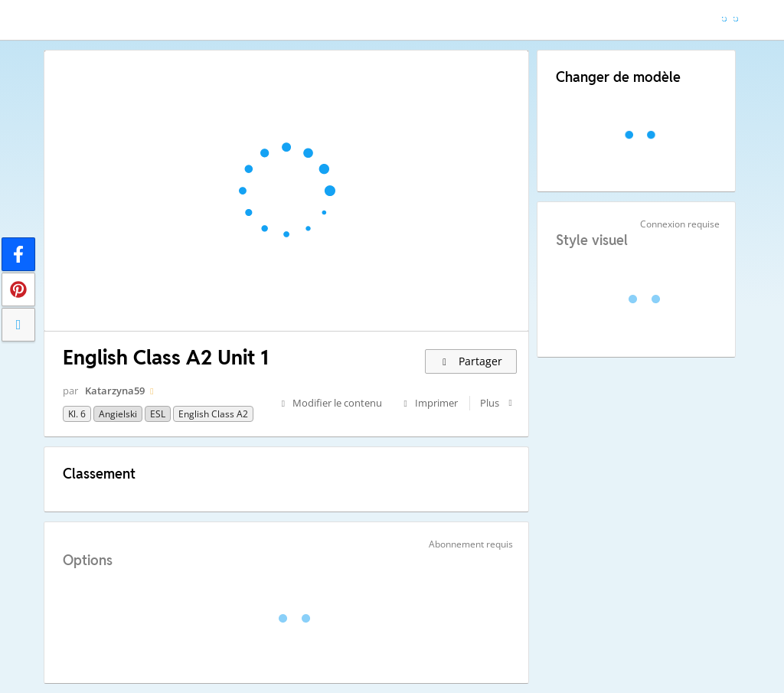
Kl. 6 (77, 414)
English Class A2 (213, 414)
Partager (471, 361)
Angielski (118, 414)
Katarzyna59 (115, 391)
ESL (158, 414)
